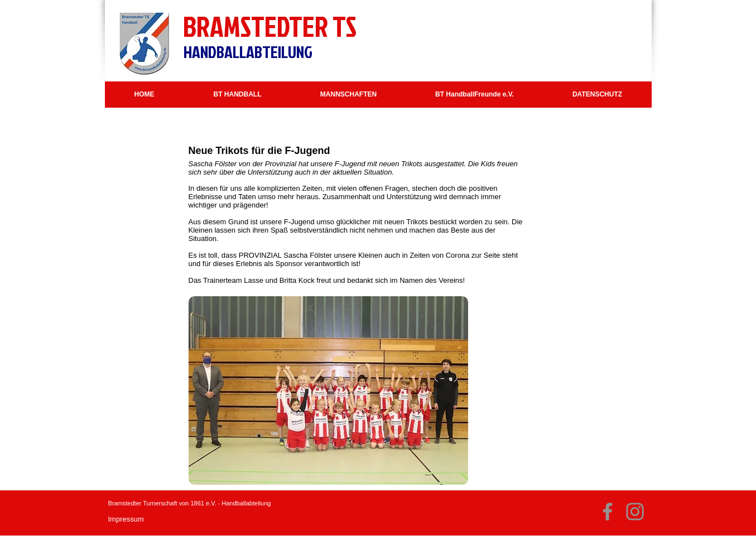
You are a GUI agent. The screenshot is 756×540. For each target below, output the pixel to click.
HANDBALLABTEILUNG (248, 52)
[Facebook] (608, 512)
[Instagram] (635, 512)
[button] (238, 95)
